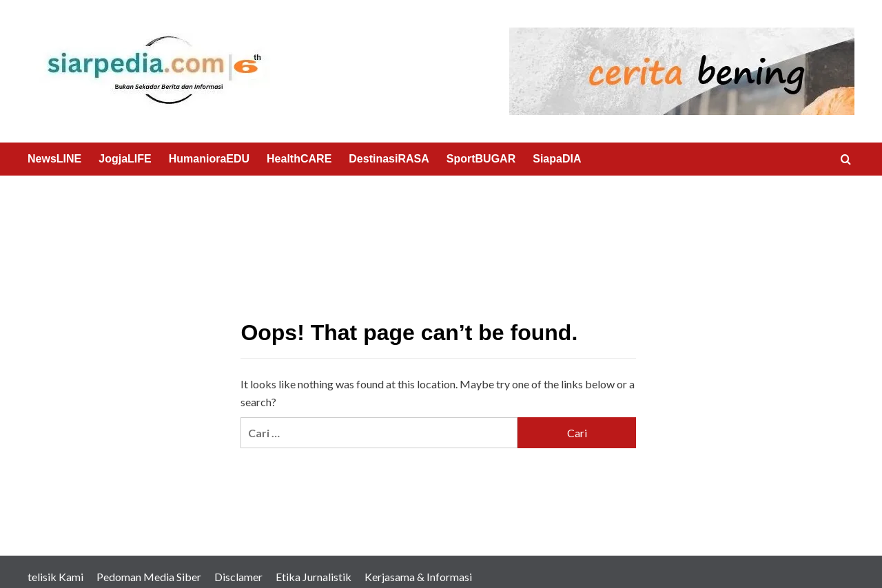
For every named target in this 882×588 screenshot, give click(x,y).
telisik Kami (55, 577)
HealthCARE (299, 159)
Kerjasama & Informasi (418, 577)
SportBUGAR (481, 159)
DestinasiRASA (389, 159)
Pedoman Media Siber (149, 577)
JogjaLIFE (125, 159)
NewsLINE (54, 159)
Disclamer (238, 577)
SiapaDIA (557, 159)
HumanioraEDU (209, 159)
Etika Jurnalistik (314, 577)
